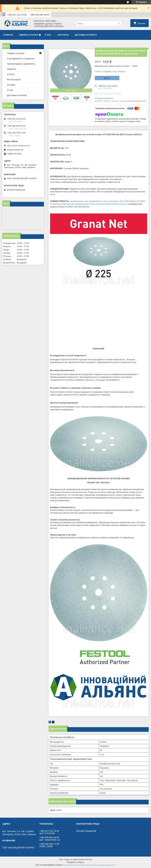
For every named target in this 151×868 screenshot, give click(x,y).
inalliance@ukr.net (15, 150)
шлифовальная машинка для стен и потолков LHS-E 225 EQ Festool (93, 204)
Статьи (11, 74)
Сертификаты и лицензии (21, 58)
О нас (48, 35)
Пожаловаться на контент (76, 865)
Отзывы (11, 85)
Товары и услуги (29, 35)
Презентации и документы (21, 64)
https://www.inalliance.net (18, 146)
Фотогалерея (14, 79)
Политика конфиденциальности (102, 865)
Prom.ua (89, 860)
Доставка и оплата (86, 35)
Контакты (63, 35)
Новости (11, 69)
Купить (107, 78)
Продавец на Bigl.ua (75, 862)
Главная (8, 35)
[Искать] (119, 24)
